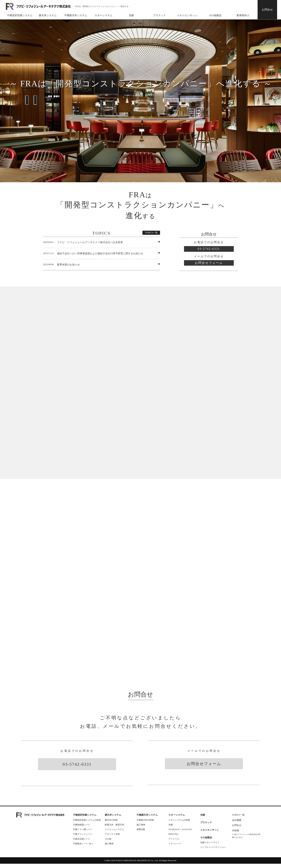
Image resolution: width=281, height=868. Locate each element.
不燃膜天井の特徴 (145, 824)
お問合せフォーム (209, 263)
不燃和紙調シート (82, 829)
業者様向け (243, 15)
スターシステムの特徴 (179, 824)
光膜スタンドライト (210, 847)
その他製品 (215, 15)
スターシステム (104, 15)
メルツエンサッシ (187, 15)
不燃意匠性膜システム (20, 15)
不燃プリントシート (83, 838)
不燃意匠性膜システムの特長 (87, 824)
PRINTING (173, 838)
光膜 (131, 15)
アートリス (174, 843)
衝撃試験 (141, 833)
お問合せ (267, 10)
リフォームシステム (114, 833)
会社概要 (237, 824)
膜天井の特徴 (111, 824)
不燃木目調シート (82, 843)
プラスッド (159, 15)
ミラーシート (175, 848)
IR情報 (237, 835)
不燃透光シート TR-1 (83, 848)
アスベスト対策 (112, 838)
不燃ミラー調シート (83, 833)
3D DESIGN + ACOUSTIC (180, 833)
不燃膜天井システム (76, 15)
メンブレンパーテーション (213, 851)
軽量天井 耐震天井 (114, 829)
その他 (108, 843)
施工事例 (109, 848)
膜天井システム (48, 15)
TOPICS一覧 (151, 233)
